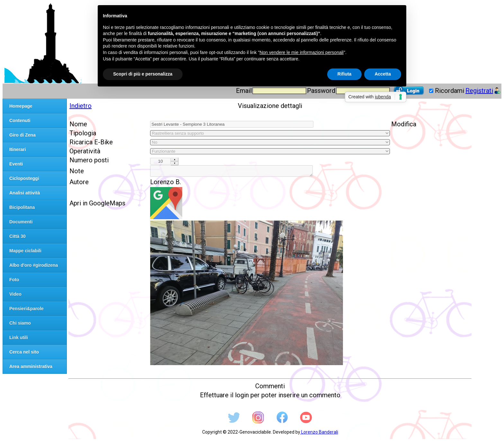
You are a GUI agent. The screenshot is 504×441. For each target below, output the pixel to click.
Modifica (404, 124)
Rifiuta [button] (345, 74)
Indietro (81, 106)
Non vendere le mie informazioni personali (301, 52)
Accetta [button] (383, 74)
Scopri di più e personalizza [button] (143, 74)
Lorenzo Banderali (319, 434)
